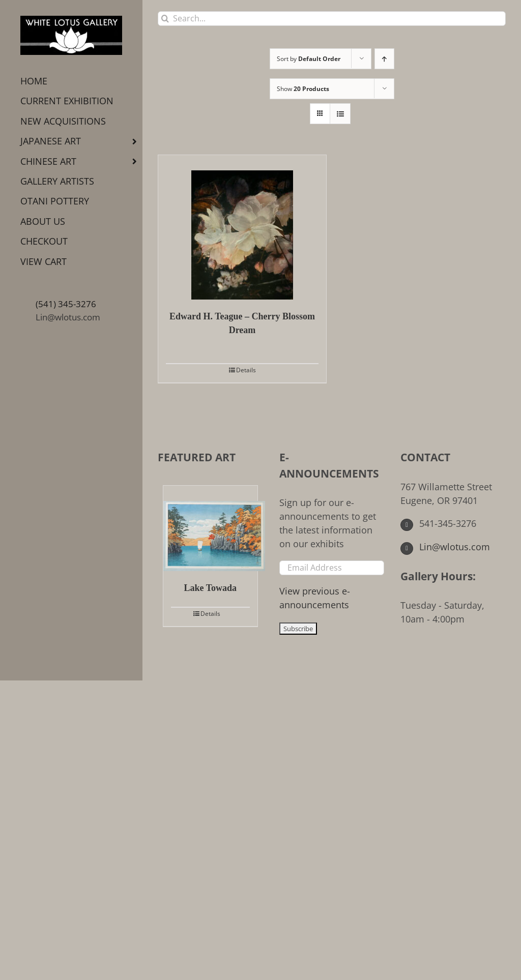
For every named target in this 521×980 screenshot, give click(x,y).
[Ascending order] (384, 59)
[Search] (165, 19)
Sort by (309, 59)
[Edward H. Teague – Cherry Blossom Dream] (242, 227)
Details (246, 370)
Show (303, 89)
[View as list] (340, 114)
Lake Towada (211, 588)
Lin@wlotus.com (68, 317)
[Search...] (332, 19)
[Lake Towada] (210, 528)
